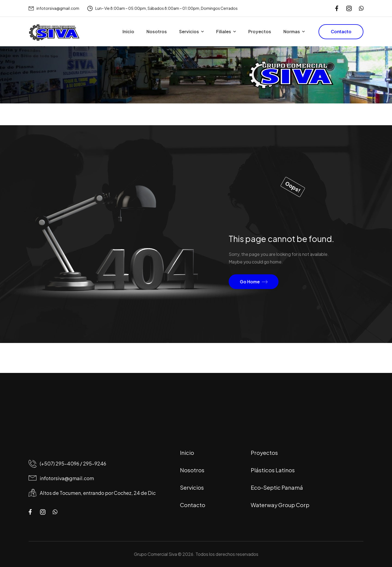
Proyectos (260, 31)
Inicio (128, 31)
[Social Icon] (337, 8)
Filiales (224, 31)
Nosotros (157, 31)
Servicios (189, 31)
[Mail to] (54, 8)
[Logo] (54, 33)
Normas (292, 31)
